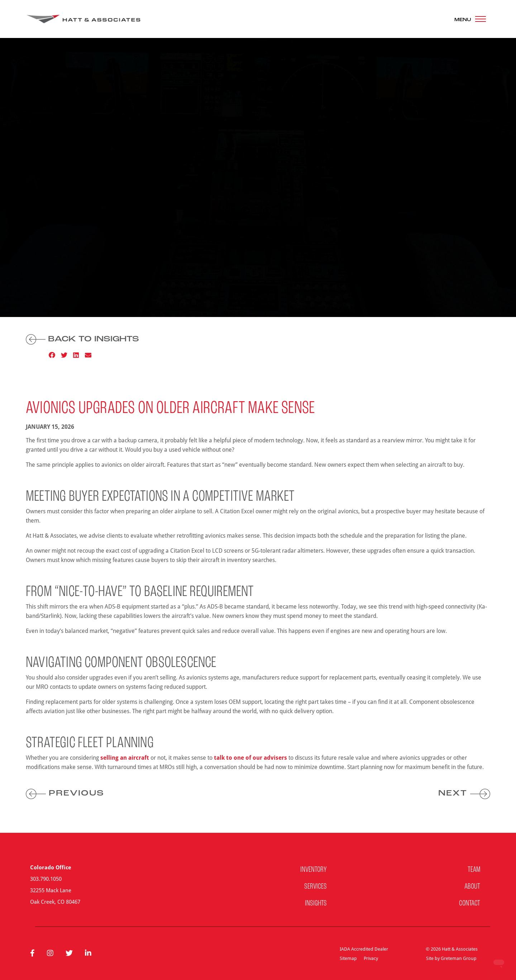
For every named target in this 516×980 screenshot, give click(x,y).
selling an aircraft (125, 758)
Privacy (371, 958)
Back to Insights (82, 339)
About (472, 887)
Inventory (314, 870)
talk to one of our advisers (250, 758)
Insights (316, 904)
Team (474, 870)
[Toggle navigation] (470, 19)
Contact (470, 904)
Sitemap (348, 958)
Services (316, 887)
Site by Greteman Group (451, 958)
